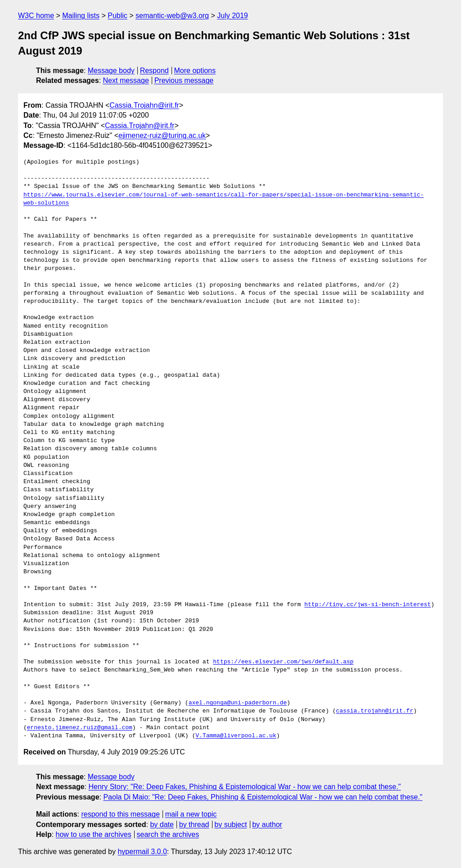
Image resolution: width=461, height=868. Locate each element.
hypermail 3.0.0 (142, 852)
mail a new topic (191, 814)
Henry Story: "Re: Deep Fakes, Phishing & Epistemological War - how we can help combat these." (245, 787)
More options (195, 71)
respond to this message (120, 814)
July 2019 (233, 16)
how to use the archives (94, 834)
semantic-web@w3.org (172, 16)
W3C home (36, 16)
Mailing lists (81, 16)
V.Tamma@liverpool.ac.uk (236, 736)
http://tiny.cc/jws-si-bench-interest (368, 605)
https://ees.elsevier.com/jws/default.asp (283, 662)
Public (118, 16)
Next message (126, 80)
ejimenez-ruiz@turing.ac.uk (162, 135)
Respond (154, 71)
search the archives (168, 834)
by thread (194, 825)
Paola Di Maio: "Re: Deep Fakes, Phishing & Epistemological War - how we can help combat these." (263, 797)
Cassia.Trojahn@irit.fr (144, 105)
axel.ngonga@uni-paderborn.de (238, 703)
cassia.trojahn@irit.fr (375, 711)
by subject (230, 825)
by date (162, 825)
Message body (111, 71)
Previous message (184, 80)
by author (267, 825)
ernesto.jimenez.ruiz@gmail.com (80, 728)
